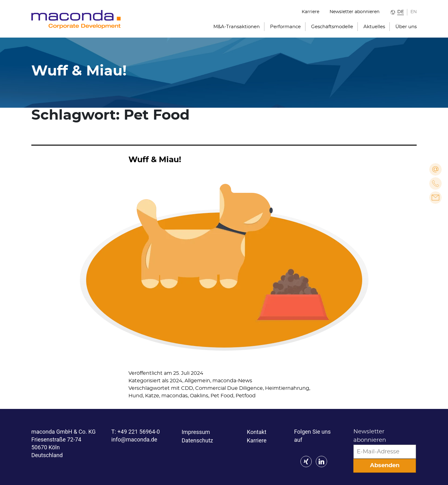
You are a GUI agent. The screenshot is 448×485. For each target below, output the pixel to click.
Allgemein (197, 381)
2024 (176, 381)
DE (401, 12)
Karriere (310, 12)
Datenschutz (197, 440)
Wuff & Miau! (155, 160)
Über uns (406, 27)
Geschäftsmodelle (332, 27)
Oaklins (199, 396)
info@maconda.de (134, 439)
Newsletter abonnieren (354, 12)
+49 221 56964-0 (139, 432)
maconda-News (232, 381)
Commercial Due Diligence (229, 388)
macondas (175, 396)
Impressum (196, 432)
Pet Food (222, 396)
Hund (136, 396)
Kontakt (257, 432)
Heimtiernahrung (287, 388)
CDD (187, 388)
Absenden (385, 466)
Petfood (246, 396)
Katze (152, 396)
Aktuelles (374, 27)
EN (414, 12)
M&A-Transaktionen (237, 27)
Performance (285, 27)
